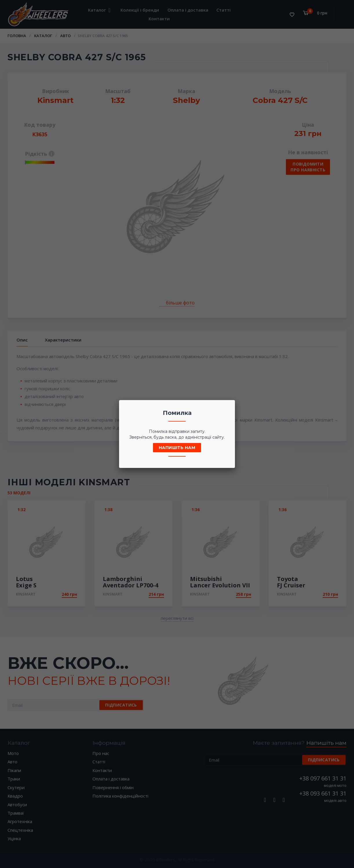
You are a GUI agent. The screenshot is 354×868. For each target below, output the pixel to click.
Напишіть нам (177, 448)
